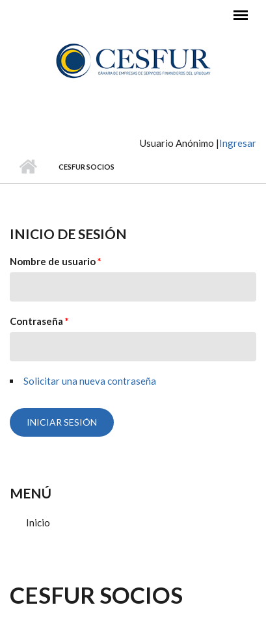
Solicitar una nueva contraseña (90, 381)
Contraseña (39, 321)
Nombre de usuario (56, 261)
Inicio (28, 167)
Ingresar (238, 143)
